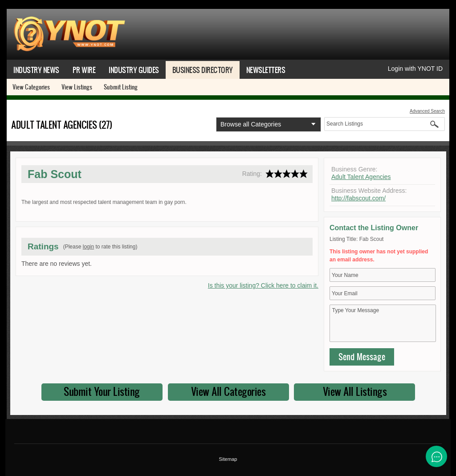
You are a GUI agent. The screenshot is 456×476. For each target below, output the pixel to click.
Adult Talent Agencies (361, 177)
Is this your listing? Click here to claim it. (263, 285)
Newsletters (266, 70)
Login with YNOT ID (415, 69)
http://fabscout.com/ (358, 198)
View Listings (77, 87)
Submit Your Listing (102, 391)
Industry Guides (134, 70)
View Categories (31, 87)
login (88, 247)
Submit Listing (121, 87)
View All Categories (228, 391)
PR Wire (84, 70)
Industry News (36, 70)
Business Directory (203, 70)
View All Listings (355, 391)
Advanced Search (427, 111)
